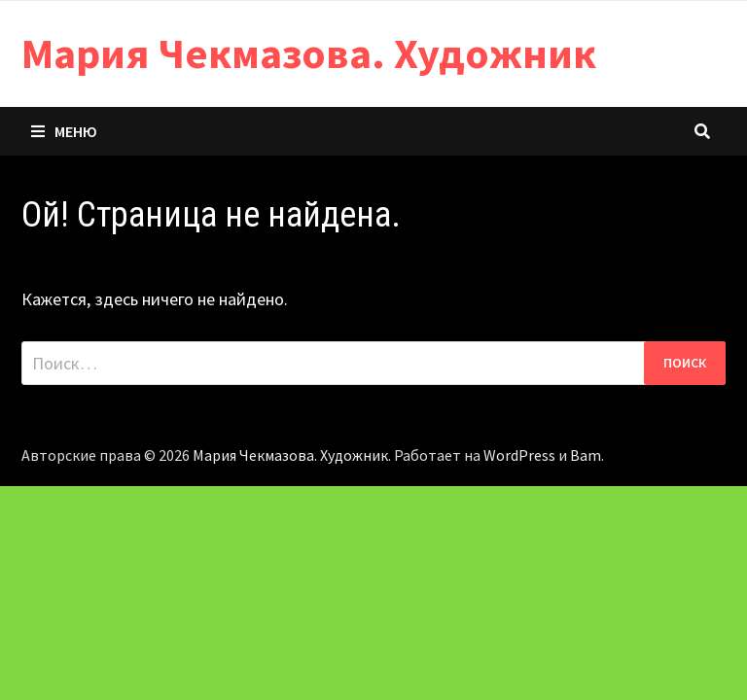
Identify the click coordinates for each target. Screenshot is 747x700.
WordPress (519, 455)
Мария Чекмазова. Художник (309, 53)
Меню (64, 131)
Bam (586, 455)
